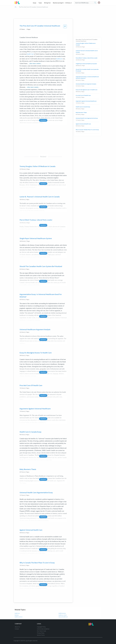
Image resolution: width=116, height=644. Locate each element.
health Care (30, 54)
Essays (35, 3)
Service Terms (41, 635)
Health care (17, 613)
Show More (43, 120)
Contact (17, 629)
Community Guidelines (43, 629)
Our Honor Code (42, 631)
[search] (95, 3)
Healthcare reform (63, 615)
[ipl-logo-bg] (18, 2)
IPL (16, 7)
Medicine (17, 615)
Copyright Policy (41, 627)
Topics (41, 3)
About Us (17, 627)
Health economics (19, 617)
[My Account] (100, 3)
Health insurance (62, 613)
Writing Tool (48, 3)
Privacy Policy (41, 633)
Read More (43, 184)
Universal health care (63, 617)
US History (68, 3)
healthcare (59, 59)
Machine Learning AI (58, 3)
